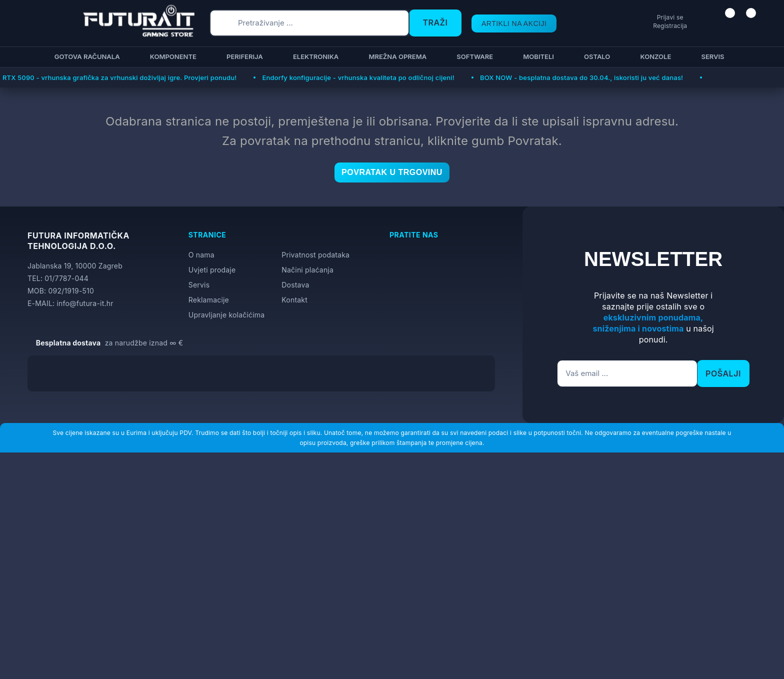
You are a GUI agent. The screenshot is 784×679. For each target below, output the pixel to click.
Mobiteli (537, 56)
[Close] (168, 645)
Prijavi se (632, 17)
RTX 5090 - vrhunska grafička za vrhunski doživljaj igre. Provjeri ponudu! (119, 77)
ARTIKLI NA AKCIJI (505, 23)
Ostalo (595, 56)
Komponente (172, 56)
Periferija (243, 56)
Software (473, 56)
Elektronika (314, 56)
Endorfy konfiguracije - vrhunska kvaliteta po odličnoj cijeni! (358, 77)
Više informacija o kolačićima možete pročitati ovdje (197, 627)
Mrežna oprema (396, 56)
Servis (711, 56)
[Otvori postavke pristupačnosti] (772, 351)
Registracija (632, 26)
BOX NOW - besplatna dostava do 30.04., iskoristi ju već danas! (581, 77)
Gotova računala (86, 56)
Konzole (654, 56)
